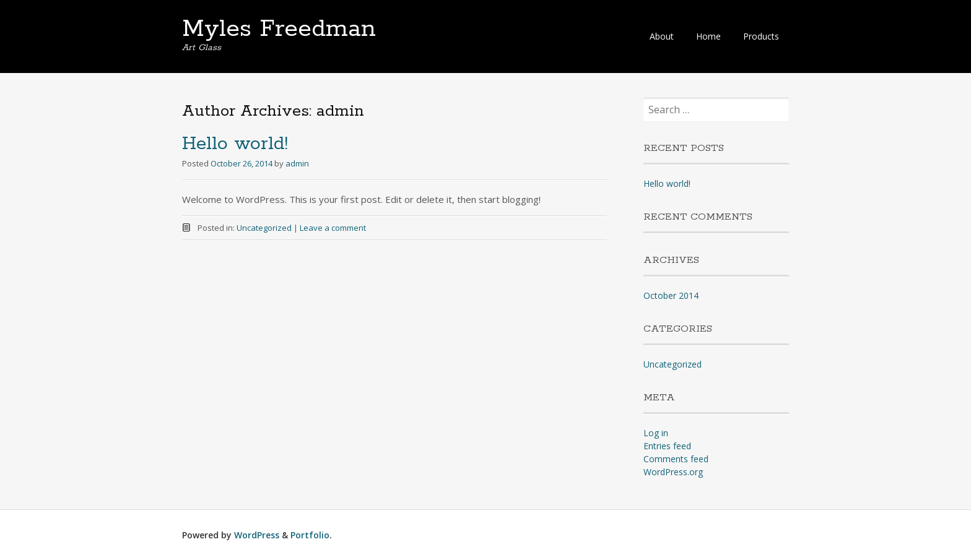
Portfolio (310, 535)
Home (708, 36)
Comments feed (676, 459)
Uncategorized (264, 228)
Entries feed (667, 446)
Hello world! (235, 144)
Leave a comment (333, 228)
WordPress (257, 535)
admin (297, 163)
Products (761, 36)
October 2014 (671, 295)
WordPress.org (673, 472)
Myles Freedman (279, 29)
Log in (656, 433)
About (662, 36)
